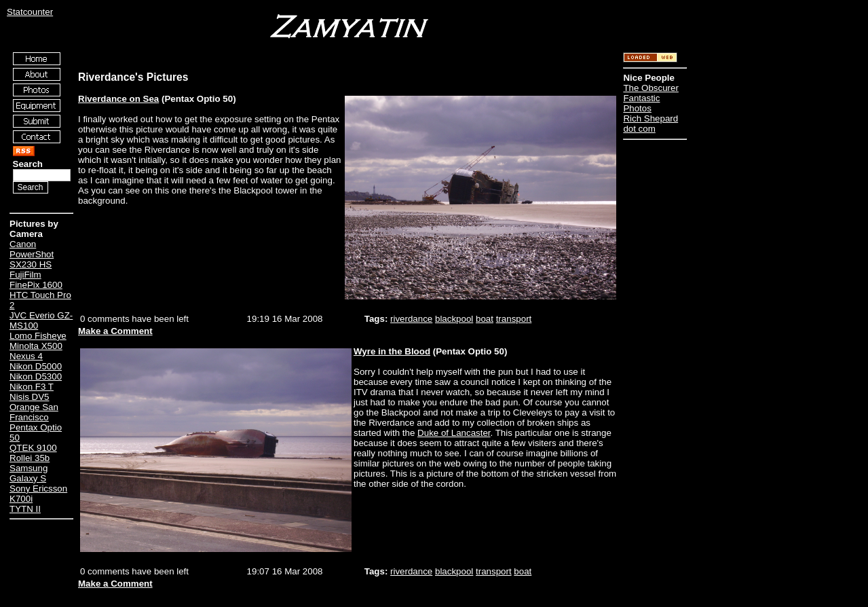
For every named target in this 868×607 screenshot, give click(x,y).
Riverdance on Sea (118, 99)
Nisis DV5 (30, 397)
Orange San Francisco (34, 412)
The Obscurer (650, 88)
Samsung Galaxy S (29, 473)
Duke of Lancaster (454, 433)
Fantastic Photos (641, 103)
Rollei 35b (30, 458)
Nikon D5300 (36, 376)
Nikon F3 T (32, 387)
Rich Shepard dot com (650, 124)
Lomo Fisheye (38, 336)
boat (485, 319)
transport (514, 319)
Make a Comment (115, 331)
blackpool (454, 319)
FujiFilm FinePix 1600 (36, 280)
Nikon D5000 (36, 366)
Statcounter (30, 12)
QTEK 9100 (33, 448)
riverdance (411, 319)
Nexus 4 (26, 356)
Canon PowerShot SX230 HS (32, 254)
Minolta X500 (36, 346)
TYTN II (25, 509)
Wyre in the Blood (392, 351)
